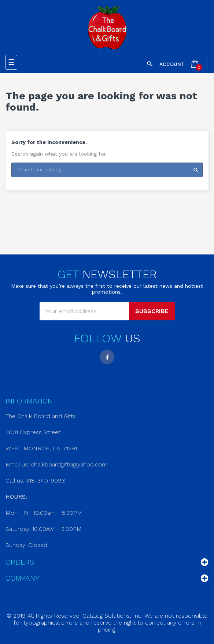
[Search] (107, 170)
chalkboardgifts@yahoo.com (69, 464)
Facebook (107, 357)
